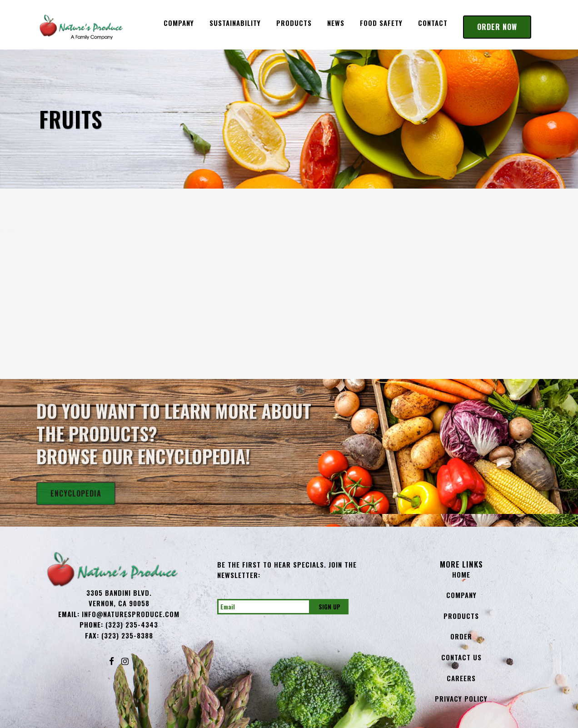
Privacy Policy (461, 698)
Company (461, 595)
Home (461, 574)
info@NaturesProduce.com (131, 614)
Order (461, 636)
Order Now (497, 27)
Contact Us (461, 657)
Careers (461, 678)
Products (461, 616)
